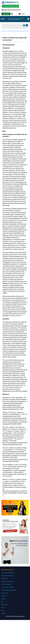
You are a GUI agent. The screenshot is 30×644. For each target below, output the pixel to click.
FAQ (2, 602)
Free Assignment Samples (8, 587)
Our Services (4, 579)
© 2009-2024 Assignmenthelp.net (15, 616)
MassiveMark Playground (8, 570)
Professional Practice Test (8, 576)
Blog (2, 610)
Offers (3, 608)
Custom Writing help (6, 584)
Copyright (4, 596)
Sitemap (3, 613)
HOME (3, 19)
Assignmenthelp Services (8, 581)
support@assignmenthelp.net (11, 10)
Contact (3, 599)
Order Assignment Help (10, 6)
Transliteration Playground (8, 573)
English (22, 14)
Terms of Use (5, 593)
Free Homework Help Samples (9, 590)
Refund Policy (5, 605)
